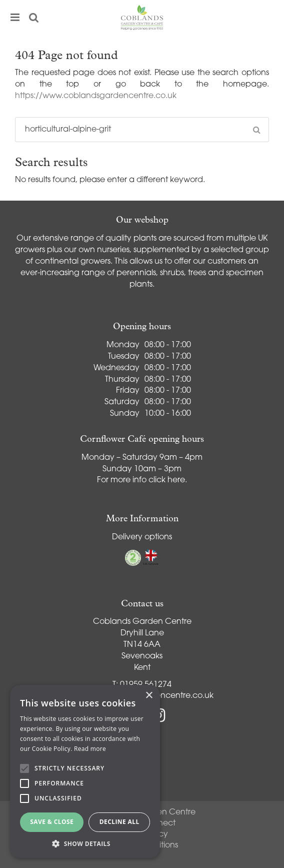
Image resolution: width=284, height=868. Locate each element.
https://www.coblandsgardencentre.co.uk (96, 96)
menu (15, 18)
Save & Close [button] (52, 822)
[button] (85, 843)
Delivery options (142, 537)
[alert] (85, 771)
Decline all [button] (119, 822)
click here (167, 480)
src (34, 18)
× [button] (149, 696)
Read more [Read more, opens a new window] (90, 749)
